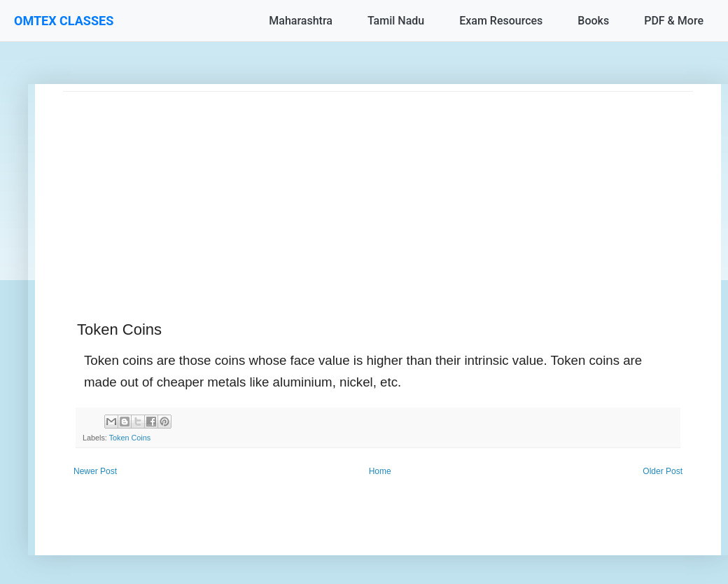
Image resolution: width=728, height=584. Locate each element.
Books (593, 21)
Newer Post (95, 471)
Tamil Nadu (396, 21)
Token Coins (130, 438)
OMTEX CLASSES (64, 21)
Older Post (663, 471)
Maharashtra (301, 21)
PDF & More (674, 21)
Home (380, 471)
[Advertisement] (378, 190)
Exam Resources (501, 21)
